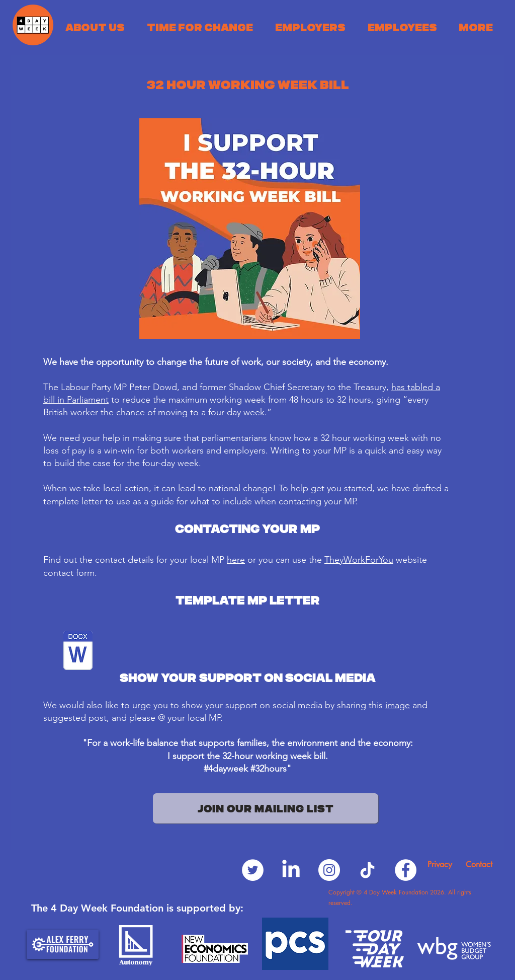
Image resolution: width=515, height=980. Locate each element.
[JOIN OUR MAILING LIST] (266, 808)
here (236, 560)
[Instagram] (329, 870)
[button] (95, 27)
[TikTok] (367, 870)
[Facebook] (406, 870)
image (398, 705)
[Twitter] (253, 870)
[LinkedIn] (291, 870)
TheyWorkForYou (359, 560)
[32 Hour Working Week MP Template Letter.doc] (78, 652)
